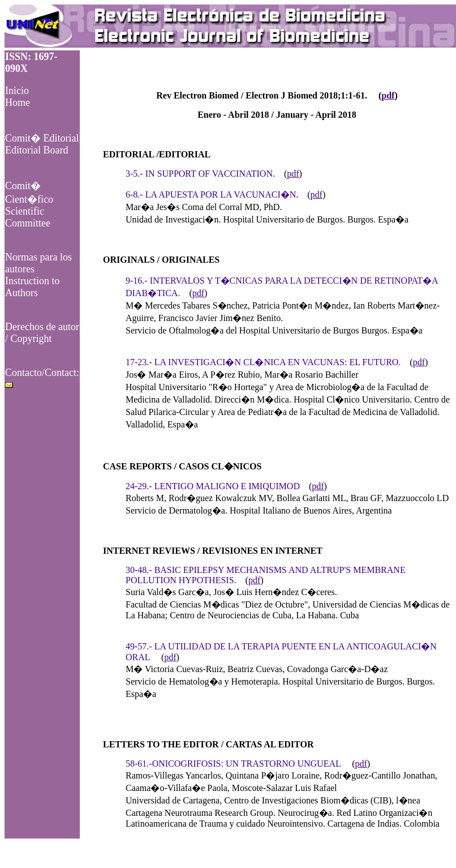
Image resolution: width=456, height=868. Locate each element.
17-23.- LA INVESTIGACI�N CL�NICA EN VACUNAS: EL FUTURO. (263, 362)
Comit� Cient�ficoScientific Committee (29, 204)
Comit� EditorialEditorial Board (42, 144)
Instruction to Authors (33, 287)
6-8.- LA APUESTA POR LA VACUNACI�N (211, 194)
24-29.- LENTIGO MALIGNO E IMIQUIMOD (213, 486)
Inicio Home (18, 97)
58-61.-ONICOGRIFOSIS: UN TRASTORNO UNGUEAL (233, 764)
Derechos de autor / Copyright (42, 333)
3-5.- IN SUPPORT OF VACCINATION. (200, 174)
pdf (388, 95)
